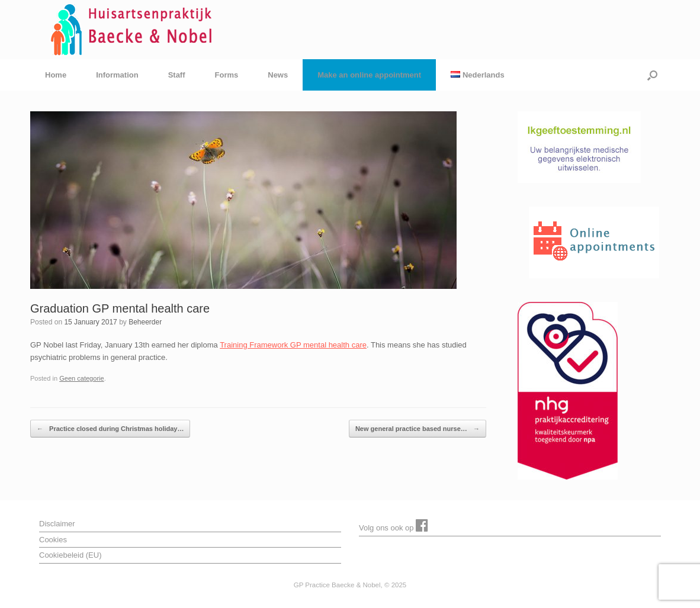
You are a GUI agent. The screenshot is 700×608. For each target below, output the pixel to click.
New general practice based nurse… (418, 429)
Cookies (53, 540)
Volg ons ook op (394, 525)
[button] (652, 75)
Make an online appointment (369, 75)
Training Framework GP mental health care (293, 345)
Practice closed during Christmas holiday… (110, 429)
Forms (227, 75)
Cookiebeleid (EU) (70, 555)
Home (56, 75)
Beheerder (145, 322)
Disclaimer (57, 524)
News (278, 75)
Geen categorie (82, 378)
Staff (177, 75)
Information (117, 75)
